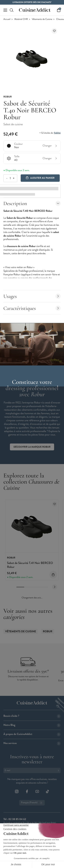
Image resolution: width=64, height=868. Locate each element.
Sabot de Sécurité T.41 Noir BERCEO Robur (30, 565)
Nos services (32, 743)
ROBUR (48, 632)
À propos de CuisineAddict (32, 734)
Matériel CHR (21, 19)
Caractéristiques (32, 308)
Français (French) (32, 803)
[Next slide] (55, 587)
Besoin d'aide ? (32, 716)
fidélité (57, 133)
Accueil (7, 19)
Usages (32, 296)
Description (32, 203)
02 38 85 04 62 (17, 819)
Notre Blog (32, 725)
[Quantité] (10, 178)
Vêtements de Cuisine (42, 19)
